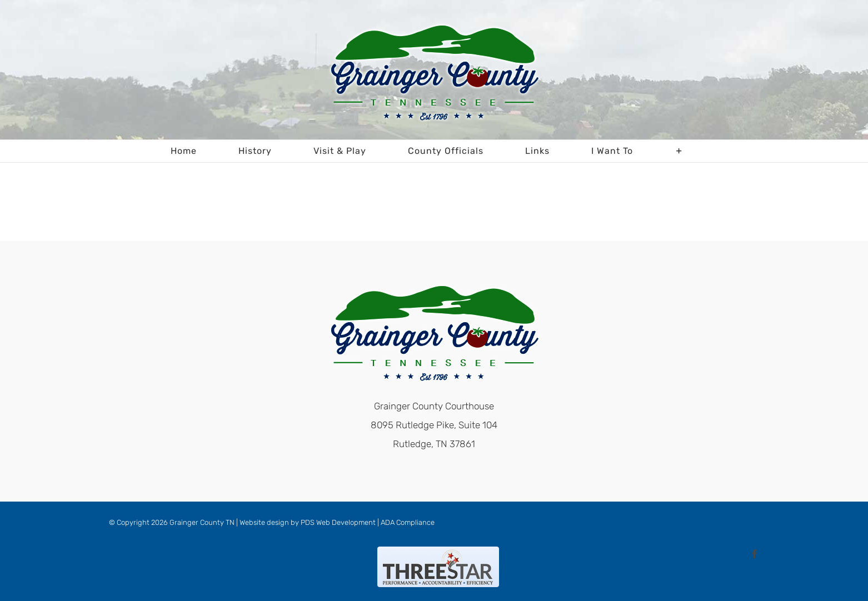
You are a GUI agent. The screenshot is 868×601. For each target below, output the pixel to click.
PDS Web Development (338, 522)
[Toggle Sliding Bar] (679, 151)
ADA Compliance (408, 522)
